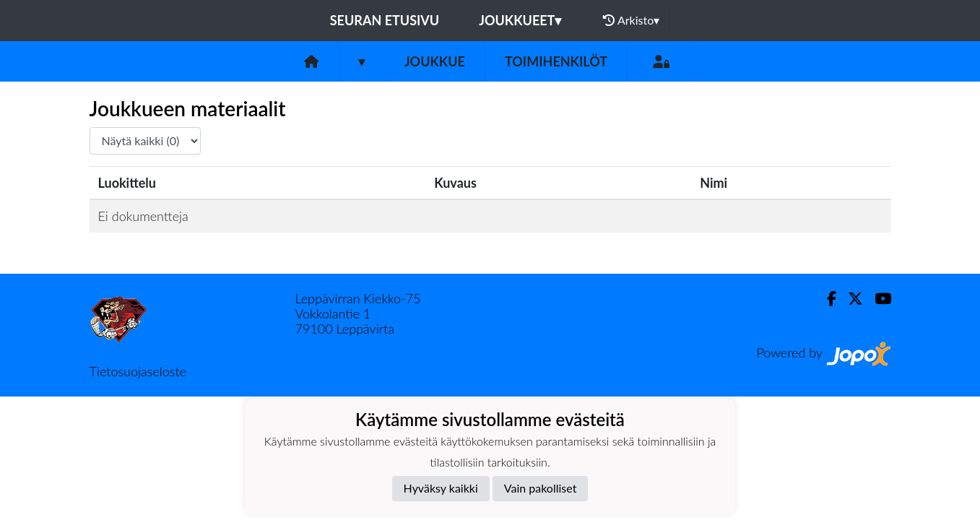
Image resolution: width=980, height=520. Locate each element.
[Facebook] (826, 299)
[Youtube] (877, 299)
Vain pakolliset (541, 488)
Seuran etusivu (385, 20)
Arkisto (631, 20)
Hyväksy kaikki (441, 488)
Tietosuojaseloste (138, 371)
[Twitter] (850, 299)
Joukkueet (520, 20)
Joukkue (435, 61)
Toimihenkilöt (556, 61)
